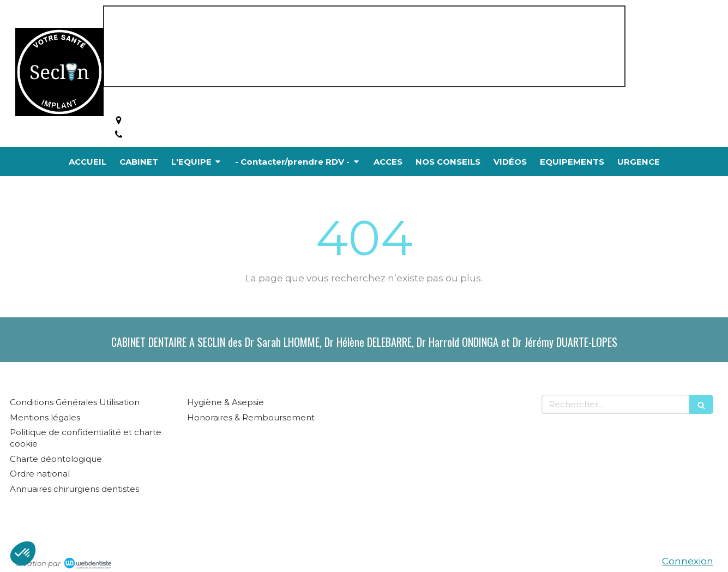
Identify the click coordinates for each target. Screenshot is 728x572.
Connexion (688, 561)
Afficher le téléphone (178, 135)
